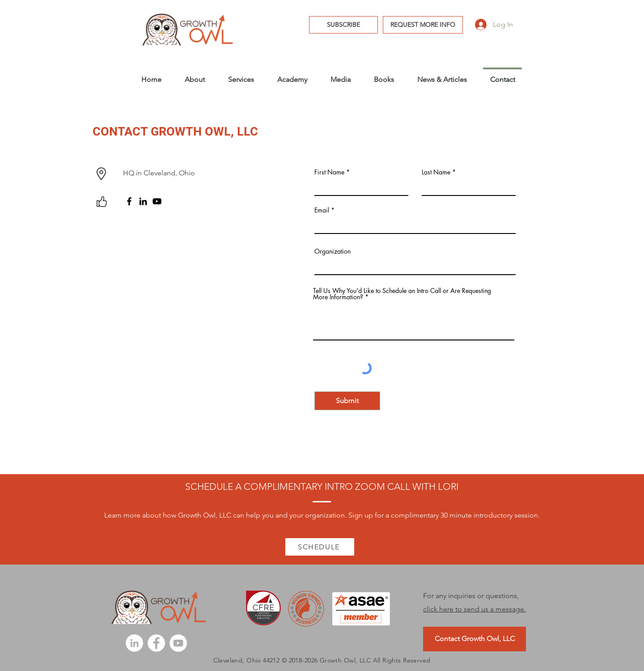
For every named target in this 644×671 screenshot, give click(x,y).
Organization (333, 251)
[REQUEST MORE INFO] (423, 25)
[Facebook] (129, 201)
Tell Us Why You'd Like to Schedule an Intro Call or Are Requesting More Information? (402, 294)
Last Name (436, 172)
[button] (343, 25)
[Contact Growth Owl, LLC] (475, 639)
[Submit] (347, 401)
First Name (329, 172)
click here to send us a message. (475, 609)
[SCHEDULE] (320, 547)
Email (322, 210)
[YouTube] (157, 201)
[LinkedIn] (143, 201)
